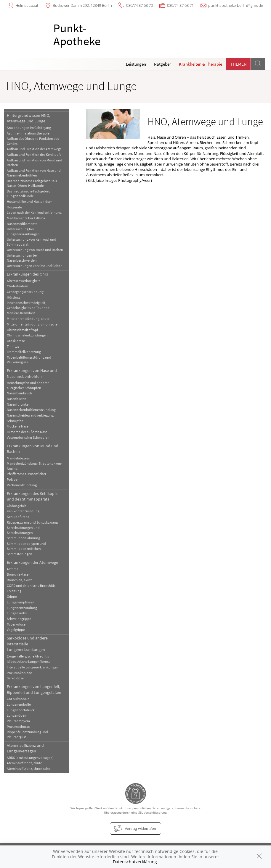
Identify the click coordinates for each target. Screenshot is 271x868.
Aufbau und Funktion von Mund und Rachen (35, 162)
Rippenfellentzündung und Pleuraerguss (27, 734)
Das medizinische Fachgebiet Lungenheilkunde (28, 193)
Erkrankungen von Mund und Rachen (33, 449)
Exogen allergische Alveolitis (28, 656)
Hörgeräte (14, 207)
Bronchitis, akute (20, 580)
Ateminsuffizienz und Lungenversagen (25, 748)
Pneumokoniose (19, 673)
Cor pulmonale (18, 699)
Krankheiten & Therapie (201, 64)
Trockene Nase (18, 426)
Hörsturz (13, 297)
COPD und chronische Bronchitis (31, 586)
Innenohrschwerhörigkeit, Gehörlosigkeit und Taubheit (28, 305)
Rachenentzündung (22, 485)
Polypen (13, 479)
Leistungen (136, 64)
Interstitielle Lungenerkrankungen (33, 667)
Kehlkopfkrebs (18, 517)
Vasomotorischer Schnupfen (28, 437)
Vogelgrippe (16, 630)
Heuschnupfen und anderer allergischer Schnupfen (28, 385)
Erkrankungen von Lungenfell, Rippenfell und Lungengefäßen (34, 689)
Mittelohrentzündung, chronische (32, 324)
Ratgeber (162, 64)
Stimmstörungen (20, 554)
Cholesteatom (17, 286)
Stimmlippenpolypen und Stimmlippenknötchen (26, 546)
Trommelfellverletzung (24, 352)
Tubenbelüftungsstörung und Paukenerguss (29, 360)
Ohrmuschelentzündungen (27, 335)
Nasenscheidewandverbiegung (30, 415)
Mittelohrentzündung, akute (28, 319)
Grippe (12, 596)
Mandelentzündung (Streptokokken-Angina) (35, 466)
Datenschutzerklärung (135, 862)
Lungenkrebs (17, 613)
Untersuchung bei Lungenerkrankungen (23, 231)
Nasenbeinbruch (19, 393)
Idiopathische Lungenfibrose (29, 661)
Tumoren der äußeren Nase (27, 432)
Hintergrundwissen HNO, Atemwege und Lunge (28, 118)
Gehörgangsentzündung (25, 292)
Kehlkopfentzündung (23, 511)
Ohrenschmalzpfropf (23, 330)
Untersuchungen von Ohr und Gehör (34, 266)
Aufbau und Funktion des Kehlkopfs (34, 154)
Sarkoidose (15, 678)
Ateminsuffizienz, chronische (28, 769)
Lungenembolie (19, 704)
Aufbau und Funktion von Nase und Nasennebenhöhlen (34, 173)
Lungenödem (17, 715)
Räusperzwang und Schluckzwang (32, 522)
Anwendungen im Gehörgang (29, 128)
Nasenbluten (17, 399)
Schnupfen (15, 421)
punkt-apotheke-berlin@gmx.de (236, 5)
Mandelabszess (18, 458)
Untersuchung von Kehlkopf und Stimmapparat (32, 242)
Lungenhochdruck (21, 710)
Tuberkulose (16, 624)
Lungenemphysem (21, 602)
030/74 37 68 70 (139, 5)
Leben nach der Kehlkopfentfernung (34, 212)
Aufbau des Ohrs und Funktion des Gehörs (33, 141)
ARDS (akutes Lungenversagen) (30, 758)
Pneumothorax (18, 727)
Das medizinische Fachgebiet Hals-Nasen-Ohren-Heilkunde (32, 183)
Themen (239, 64)
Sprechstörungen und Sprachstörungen (23, 530)
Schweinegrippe (19, 619)
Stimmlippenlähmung (23, 538)
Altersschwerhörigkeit (23, 281)
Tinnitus (13, 346)
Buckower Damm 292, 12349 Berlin (82, 5)
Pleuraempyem (18, 721)
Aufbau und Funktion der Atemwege (34, 149)
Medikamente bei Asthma (26, 218)
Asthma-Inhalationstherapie (28, 133)
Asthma (13, 569)
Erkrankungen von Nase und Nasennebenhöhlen (32, 373)
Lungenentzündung (22, 608)
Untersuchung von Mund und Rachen (35, 250)
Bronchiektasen (19, 574)
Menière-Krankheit (21, 313)
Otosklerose (16, 341)
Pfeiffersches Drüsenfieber (27, 474)
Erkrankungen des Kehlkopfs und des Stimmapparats (32, 496)
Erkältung (14, 591)
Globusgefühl (17, 506)
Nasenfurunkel (18, 404)
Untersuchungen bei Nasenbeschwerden (22, 258)
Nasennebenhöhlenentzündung (31, 410)
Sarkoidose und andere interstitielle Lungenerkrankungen (27, 644)
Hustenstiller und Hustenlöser (29, 201)
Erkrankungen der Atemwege (32, 562)
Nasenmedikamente (22, 224)
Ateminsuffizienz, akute (24, 763)
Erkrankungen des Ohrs (27, 274)
